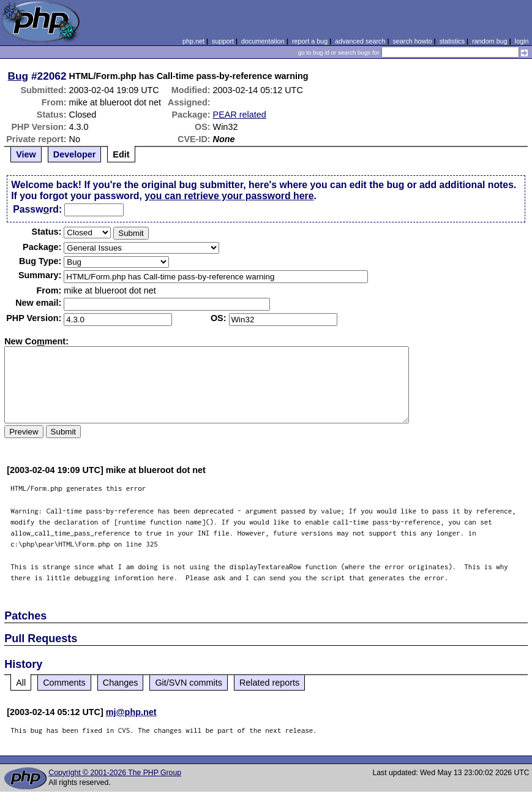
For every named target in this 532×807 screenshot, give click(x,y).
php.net (193, 41)
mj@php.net (131, 712)
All (21, 683)
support (223, 41)
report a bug (310, 41)
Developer (75, 154)
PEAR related (240, 115)
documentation (263, 41)
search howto (412, 41)
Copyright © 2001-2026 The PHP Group (115, 773)
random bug (490, 41)
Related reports (269, 683)
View (26, 154)
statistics (452, 41)
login (522, 41)
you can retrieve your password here (229, 196)
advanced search (360, 41)
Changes (121, 683)
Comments (64, 683)
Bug (18, 76)
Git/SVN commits (189, 683)
